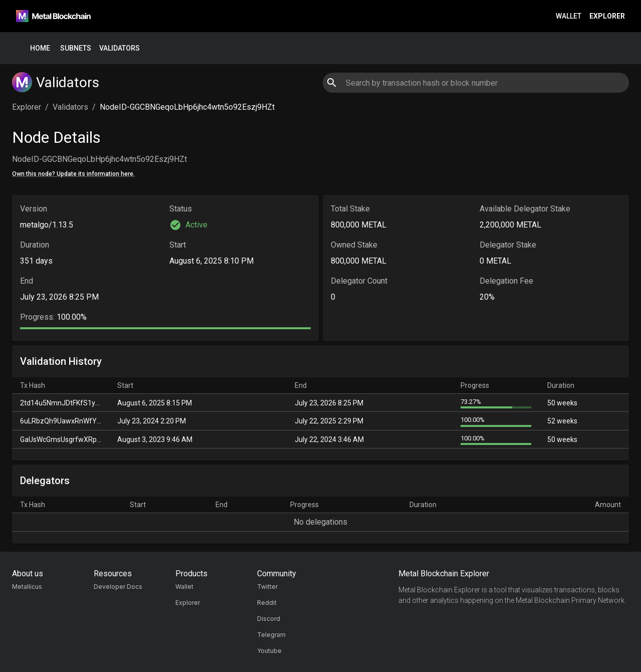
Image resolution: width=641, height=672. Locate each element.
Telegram (271, 635)
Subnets (76, 48)
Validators (120, 48)
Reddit (267, 603)
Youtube (269, 651)
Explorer (607, 16)
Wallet (569, 16)
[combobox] (476, 83)
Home (40, 48)
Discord (269, 619)
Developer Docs (118, 587)
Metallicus (27, 587)
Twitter (267, 587)
